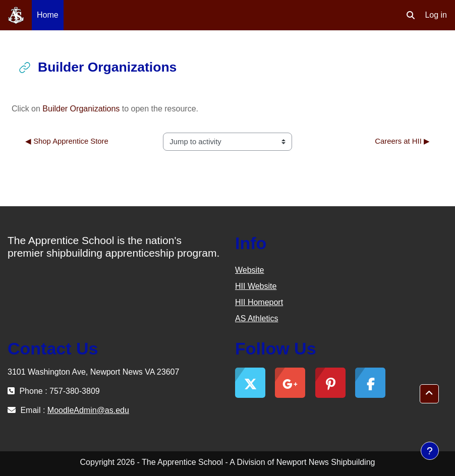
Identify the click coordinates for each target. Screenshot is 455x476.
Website (250, 270)
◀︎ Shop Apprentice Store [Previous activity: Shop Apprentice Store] (67, 141)
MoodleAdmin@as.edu (88, 410)
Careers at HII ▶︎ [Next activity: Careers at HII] (402, 141)
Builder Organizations (81, 109)
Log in (436, 15)
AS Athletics (257, 318)
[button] (411, 15)
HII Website (256, 286)
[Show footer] (430, 451)
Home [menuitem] (48, 15)
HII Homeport (259, 302)
